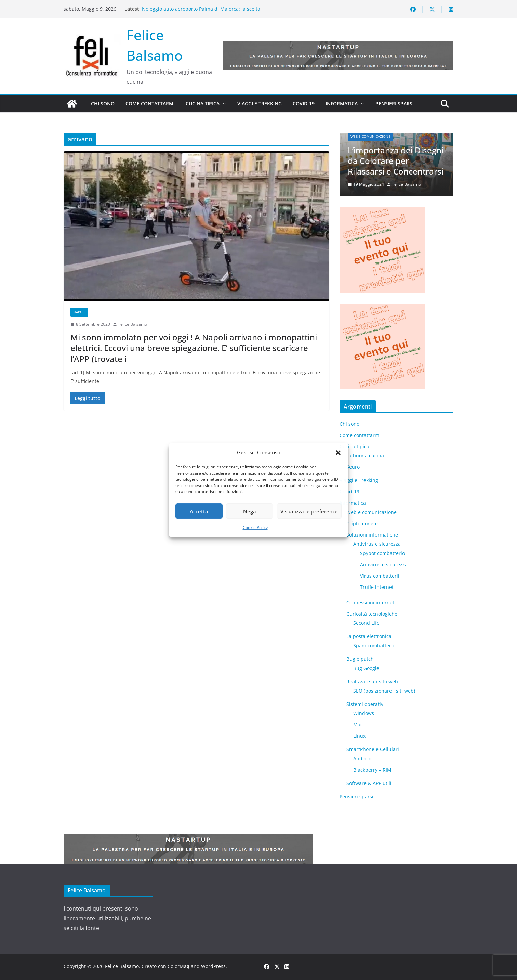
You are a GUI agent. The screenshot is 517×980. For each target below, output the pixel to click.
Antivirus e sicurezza (377, 544)
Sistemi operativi (366, 704)
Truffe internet (377, 587)
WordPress (213, 966)
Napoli (79, 312)
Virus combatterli (380, 576)
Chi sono (103, 104)
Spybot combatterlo (382, 553)
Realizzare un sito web (372, 681)
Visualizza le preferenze (309, 511)
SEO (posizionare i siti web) (384, 691)
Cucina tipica (203, 104)
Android (362, 758)
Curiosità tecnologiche (372, 614)
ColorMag (178, 966)
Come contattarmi (150, 104)
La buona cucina (365, 456)
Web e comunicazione (370, 136)
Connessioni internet (370, 602)
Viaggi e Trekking (260, 104)
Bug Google (366, 668)
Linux (359, 736)
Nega (250, 511)
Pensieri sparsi (395, 104)
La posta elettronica (369, 636)
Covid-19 (304, 104)
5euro (353, 467)
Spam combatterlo (374, 646)
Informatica (342, 104)
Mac (358, 725)
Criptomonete (362, 523)
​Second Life (366, 623)
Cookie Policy (255, 527)
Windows (364, 713)
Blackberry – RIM (372, 770)
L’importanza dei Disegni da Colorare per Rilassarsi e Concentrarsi (396, 161)
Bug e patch (360, 659)
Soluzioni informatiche (372, 535)
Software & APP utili (369, 783)
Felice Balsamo (133, 324)
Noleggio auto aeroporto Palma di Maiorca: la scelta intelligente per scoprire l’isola (201, 12)
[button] (338, 453)
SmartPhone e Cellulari (373, 749)
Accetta (199, 511)
